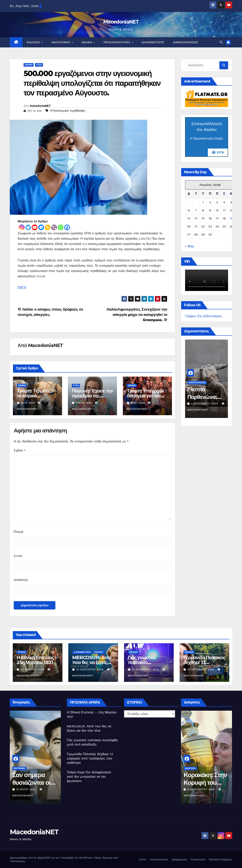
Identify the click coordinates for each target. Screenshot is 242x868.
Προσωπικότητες (117, 42)
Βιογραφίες (19, 768)
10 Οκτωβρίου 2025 (201, 670)
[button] (221, 42)
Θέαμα (87, 42)
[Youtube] (35, 227)
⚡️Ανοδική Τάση (82, 652)
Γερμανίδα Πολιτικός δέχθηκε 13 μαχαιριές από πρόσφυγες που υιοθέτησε (90, 758)
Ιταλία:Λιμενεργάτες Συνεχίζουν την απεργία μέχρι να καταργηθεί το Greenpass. (137, 315)
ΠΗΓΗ (22, 287)
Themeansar (17, 861)
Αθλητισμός (61, 42)
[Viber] (54, 227)
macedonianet (159, 859)
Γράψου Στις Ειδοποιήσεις (203, 316)
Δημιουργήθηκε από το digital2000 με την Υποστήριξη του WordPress (52, 858)
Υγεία (39, 65)
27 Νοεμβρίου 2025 (146, 670)
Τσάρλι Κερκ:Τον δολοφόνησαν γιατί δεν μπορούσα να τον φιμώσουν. (89, 777)
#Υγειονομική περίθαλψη (68, 111)
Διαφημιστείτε (153, 42)
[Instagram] (22, 227)
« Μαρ (189, 246)
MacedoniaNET (121, 22)
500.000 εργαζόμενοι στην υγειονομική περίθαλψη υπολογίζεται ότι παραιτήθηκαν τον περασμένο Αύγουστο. (92, 83)
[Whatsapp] (61, 227)
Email (18, 556)
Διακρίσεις (190, 768)
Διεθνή (29, 65)
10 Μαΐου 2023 (198, 789)
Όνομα (19, 532)
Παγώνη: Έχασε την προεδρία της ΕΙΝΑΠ (92, 396)
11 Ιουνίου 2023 (28, 789)
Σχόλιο (20, 450)
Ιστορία (22, 652)
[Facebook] (67, 227)
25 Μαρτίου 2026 (33, 670)
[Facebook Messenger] (41, 227)
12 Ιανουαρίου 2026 (90, 670)
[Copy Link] (48, 227)
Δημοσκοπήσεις (185, 42)
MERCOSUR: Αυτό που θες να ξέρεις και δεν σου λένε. (92, 662)
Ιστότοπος (21, 580)
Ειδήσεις (34, 42)
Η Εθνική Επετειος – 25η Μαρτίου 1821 (37, 660)
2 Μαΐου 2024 (201, 404)
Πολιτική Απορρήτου (221, 859)
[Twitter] (28, 227)
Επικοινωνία (198, 859)
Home (142, 859)
